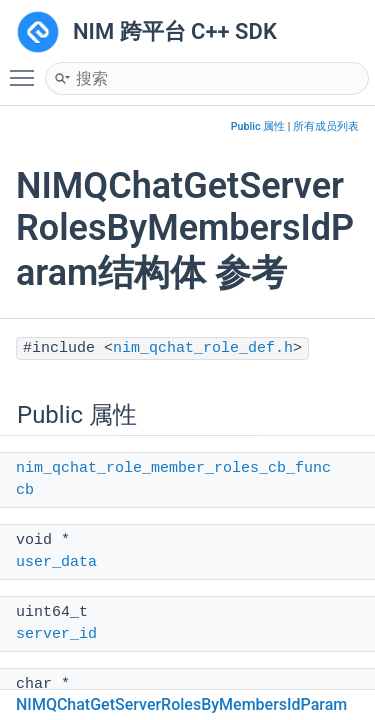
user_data (56, 562)
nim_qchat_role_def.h (203, 348)
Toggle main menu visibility (27, 69)
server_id (56, 634)
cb (25, 490)
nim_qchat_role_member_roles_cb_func (173, 468)
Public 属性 (258, 126)
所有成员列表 (326, 126)
